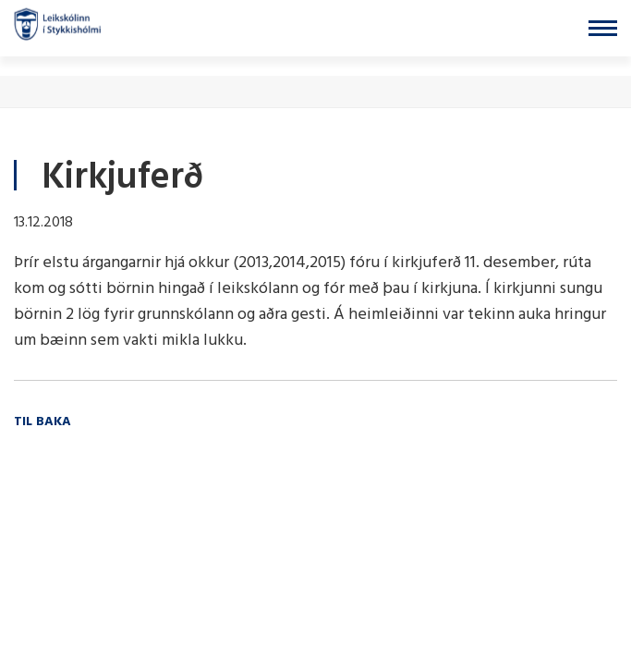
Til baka (42, 422)
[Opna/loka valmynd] (603, 28)
